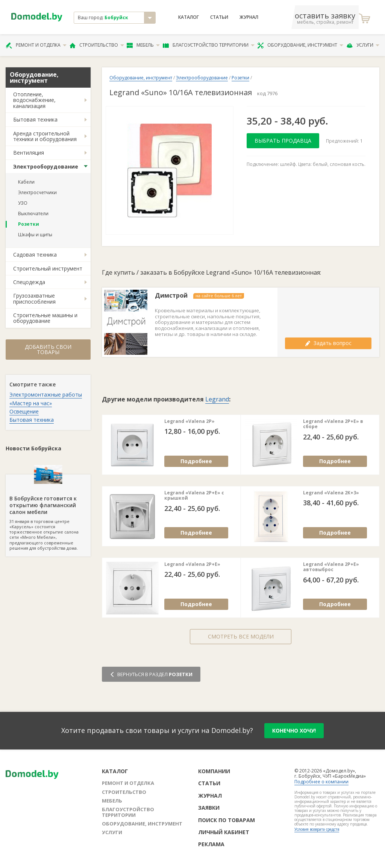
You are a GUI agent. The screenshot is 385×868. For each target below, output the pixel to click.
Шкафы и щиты (35, 235)
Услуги (363, 45)
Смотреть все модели (241, 636)
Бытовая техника (35, 119)
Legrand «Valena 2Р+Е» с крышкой (194, 496)
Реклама (211, 844)
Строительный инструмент (48, 268)
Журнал (249, 17)
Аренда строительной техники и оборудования (45, 136)
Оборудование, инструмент (300, 45)
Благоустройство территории (209, 45)
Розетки (29, 224)
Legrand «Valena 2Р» (189, 421)
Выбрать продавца (283, 141)
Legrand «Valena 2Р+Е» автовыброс (331, 567)
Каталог (189, 17)
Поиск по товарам (227, 820)
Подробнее (196, 461)
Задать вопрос (328, 343)
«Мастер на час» (31, 403)
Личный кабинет (224, 832)
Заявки (209, 808)
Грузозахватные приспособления (34, 298)
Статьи (219, 17)
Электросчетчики (37, 192)
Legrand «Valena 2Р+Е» (192, 564)
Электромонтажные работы (46, 394)
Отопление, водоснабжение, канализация (34, 100)
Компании (214, 771)
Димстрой (171, 296)
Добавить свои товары (48, 349)
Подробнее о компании (321, 782)
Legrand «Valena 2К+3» (331, 493)
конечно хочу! (294, 730)
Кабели (26, 182)
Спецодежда (29, 282)
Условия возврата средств (317, 829)
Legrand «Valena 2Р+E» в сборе (333, 424)
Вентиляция (29, 153)
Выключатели (33, 214)
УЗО (23, 203)
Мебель (143, 45)
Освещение (24, 411)
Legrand (217, 399)
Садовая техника (35, 255)
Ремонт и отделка (36, 45)
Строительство (97, 45)
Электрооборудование (46, 166)
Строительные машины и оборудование (45, 318)
